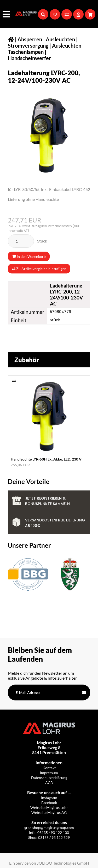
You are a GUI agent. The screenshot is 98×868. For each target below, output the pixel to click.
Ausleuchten (67, 46)
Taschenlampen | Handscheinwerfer (29, 55)
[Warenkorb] (90, 14)
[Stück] (21, 241)
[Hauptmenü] (7, 14)
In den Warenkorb (29, 256)
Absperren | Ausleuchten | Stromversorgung (43, 42)
